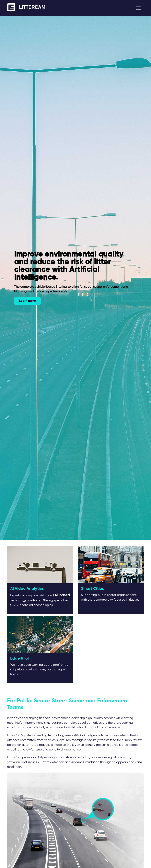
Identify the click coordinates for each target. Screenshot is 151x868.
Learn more (27, 301)
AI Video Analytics (27, 589)
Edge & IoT (20, 659)
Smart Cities (92, 589)
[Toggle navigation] (138, 8)
